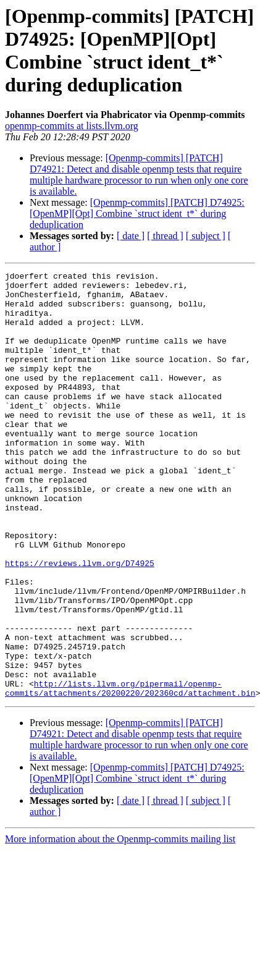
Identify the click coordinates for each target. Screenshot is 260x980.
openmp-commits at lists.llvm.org (72, 126)
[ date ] (131, 236)
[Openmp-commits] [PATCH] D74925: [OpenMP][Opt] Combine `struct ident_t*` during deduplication (137, 213)
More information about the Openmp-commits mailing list (120, 924)
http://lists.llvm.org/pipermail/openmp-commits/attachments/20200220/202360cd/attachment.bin (130, 772)
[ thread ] (165, 236)
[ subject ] (206, 236)
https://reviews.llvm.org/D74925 (80, 622)
